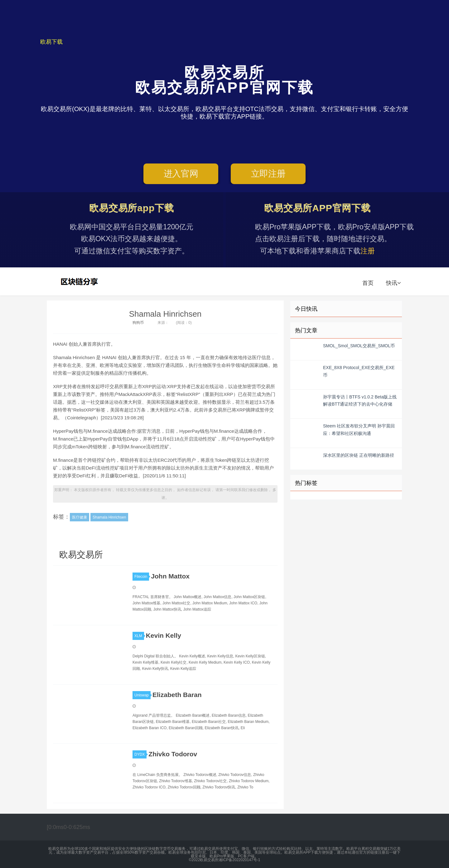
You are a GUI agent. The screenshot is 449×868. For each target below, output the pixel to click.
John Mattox (170, 576)
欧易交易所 (80, 281)
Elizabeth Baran (177, 695)
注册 (368, 251)
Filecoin (142, 577)
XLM (139, 636)
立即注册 (268, 174)
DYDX (140, 754)
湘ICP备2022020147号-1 (239, 860)
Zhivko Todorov (173, 754)
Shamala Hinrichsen (165, 314)
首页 (368, 283)
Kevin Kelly (164, 635)
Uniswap (142, 695)
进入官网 (181, 174)
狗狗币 (138, 323)
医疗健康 (80, 517)
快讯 (393, 283)
